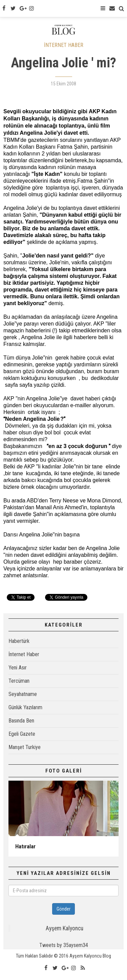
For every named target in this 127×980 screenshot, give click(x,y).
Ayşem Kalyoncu (65, 928)
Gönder (63, 909)
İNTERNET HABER (64, 45)
